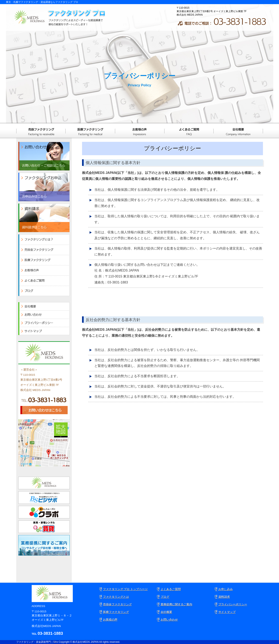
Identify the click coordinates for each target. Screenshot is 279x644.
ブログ (165, 597)
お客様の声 (140, 131)
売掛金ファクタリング (117, 604)
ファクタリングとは (116, 597)
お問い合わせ (169, 620)
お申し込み (226, 589)
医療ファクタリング (90, 131)
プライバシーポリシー (233, 604)
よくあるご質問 (189, 131)
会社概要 (238, 131)
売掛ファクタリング (41, 131)
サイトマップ (227, 612)
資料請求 (224, 597)
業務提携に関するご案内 (176, 604)
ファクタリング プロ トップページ (125, 589)
